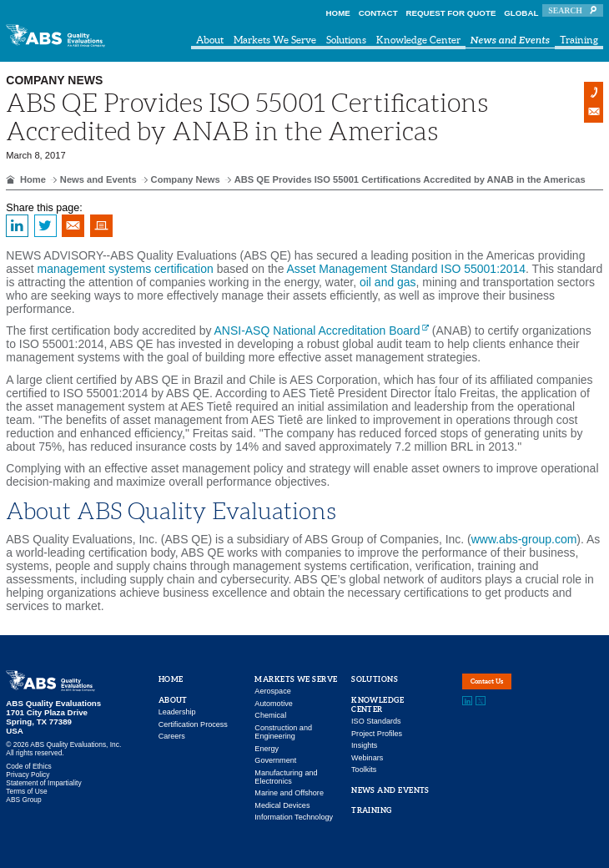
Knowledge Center (418, 40)
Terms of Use (26, 791)
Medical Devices (282, 805)
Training (579, 40)
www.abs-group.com (524, 539)
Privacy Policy (28, 775)
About (210, 40)
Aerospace (272, 691)
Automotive (273, 704)
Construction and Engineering (283, 732)
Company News (186, 179)
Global (521, 13)
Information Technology (294, 817)
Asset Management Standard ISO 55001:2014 (407, 269)
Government (275, 760)
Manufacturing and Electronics (286, 777)
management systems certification (126, 269)
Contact (378, 13)
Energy (267, 749)
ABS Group (23, 800)
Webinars (367, 758)
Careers (172, 736)
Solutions (346, 40)
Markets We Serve (275, 40)
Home (338, 13)
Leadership (177, 712)
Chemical (270, 715)
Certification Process (193, 724)
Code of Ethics (28, 766)
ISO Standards (376, 721)
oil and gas (388, 282)
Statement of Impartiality (43, 783)
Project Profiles (377, 734)
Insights (364, 745)
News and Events (510, 40)
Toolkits (364, 770)
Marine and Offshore (289, 793)
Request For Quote (450, 13)
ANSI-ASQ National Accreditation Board (317, 331)
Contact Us (504, 689)
